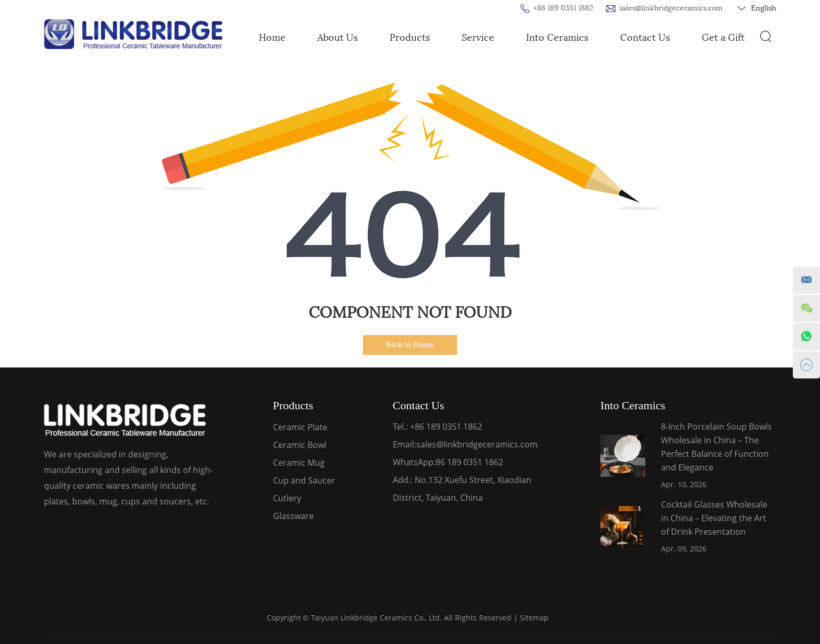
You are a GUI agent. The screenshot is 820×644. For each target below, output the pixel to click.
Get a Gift (723, 38)
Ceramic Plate (300, 427)
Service (478, 38)
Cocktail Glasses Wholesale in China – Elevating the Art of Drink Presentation (714, 518)
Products (410, 38)
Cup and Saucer (304, 480)
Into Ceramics (557, 38)
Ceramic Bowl (300, 445)
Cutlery (287, 498)
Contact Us (645, 38)
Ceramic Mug (299, 463)
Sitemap (534, 618)
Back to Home (410, 345)
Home (272, 38)
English (757, 8)
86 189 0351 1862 (469, 462)
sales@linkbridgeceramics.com (671, 8)
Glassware (293, 516)
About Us (338, 38)
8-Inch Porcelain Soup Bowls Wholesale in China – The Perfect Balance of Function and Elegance (716, 447)
